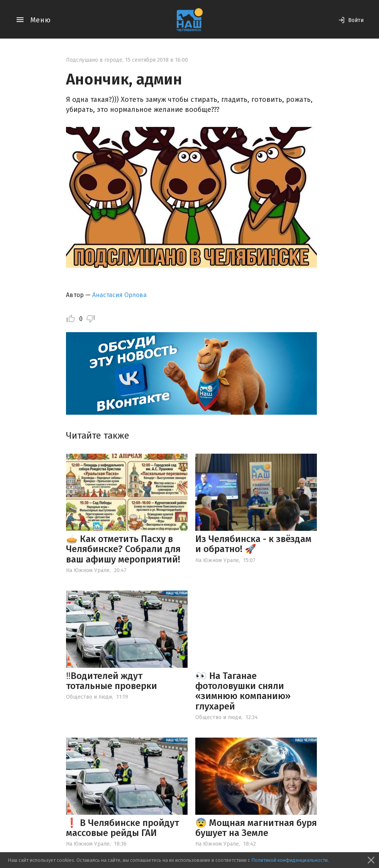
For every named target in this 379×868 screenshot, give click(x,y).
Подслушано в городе (94, 60)
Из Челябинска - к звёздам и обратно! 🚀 (253, 544)
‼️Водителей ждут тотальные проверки (112, 681)
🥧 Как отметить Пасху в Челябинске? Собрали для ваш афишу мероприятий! (123, 549)
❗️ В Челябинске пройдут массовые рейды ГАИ (123, 828)
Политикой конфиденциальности (289, 860)
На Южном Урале (88, 570)
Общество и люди (89, 697)
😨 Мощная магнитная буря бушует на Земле (256, 828)
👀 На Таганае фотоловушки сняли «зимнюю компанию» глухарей (243, 691)
